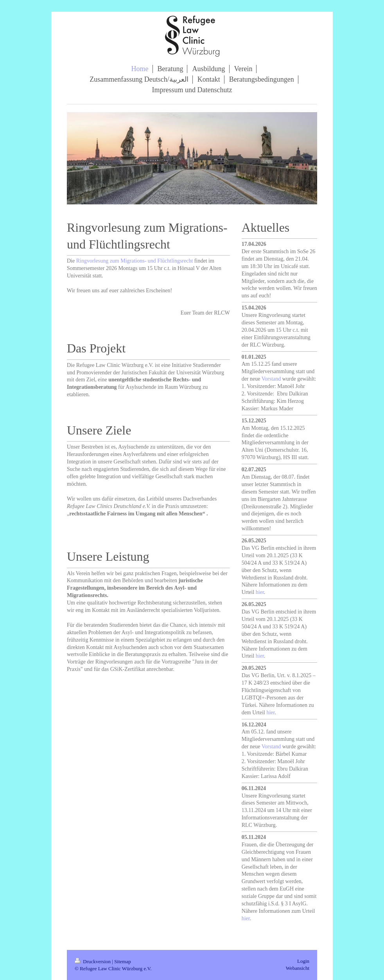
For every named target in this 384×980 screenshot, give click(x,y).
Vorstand (271, 379)
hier (260, 592)
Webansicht (298, 968)
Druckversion (93, 961)
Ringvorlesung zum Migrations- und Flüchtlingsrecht (135, 261)
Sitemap (123, 961)
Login (303, 961)
